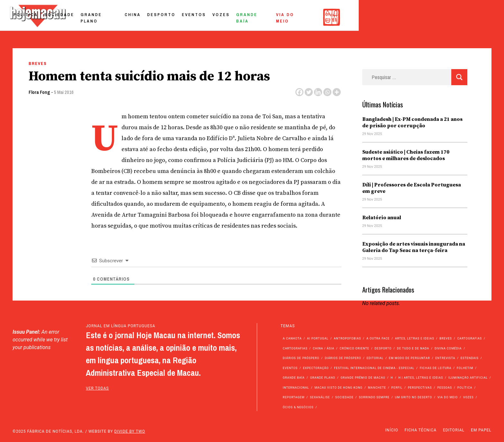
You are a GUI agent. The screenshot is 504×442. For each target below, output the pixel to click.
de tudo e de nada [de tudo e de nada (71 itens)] (413, 348)
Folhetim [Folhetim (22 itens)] (465, 368)
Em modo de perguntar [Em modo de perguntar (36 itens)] (410, 358)
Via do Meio (433, 17)
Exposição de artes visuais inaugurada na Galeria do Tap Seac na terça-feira (414, 247)
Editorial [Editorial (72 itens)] (375, 358)
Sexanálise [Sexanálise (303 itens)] (320, 397)
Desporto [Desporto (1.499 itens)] (383, 348)
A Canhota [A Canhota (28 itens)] (292, 338)
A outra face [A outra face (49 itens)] (378, 338)
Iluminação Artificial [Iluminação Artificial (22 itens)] (468, 378)
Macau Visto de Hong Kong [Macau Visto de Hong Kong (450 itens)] (338, 388)
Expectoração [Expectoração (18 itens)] (316, 368)
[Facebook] (299, 92)
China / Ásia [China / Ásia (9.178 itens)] (324, 348)
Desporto (299, 17)
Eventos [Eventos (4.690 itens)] (290, 368)
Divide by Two (130, 431)
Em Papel (481, 430)
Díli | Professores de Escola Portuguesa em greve (412, 188)
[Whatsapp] (327, 92)
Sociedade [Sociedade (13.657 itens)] (344, 397)
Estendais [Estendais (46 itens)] (470, 358)
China (271, 17)
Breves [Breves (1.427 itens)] (446, 338)
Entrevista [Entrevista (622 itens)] (445, 358)
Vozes (359, 17)
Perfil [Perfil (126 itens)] (397, 388)
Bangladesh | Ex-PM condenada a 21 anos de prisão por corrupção (412, 122)
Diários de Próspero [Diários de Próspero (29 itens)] (343, 358)
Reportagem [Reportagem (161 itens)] (294, 397)
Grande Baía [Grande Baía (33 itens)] (294, 378)
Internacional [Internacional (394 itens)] (296, 388)
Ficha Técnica (421, 430)
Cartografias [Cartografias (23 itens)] (295, 348)
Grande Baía (392, 17)
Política (161, 17)
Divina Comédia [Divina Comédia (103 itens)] (448, 348)
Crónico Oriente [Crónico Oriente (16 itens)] (355, 348)
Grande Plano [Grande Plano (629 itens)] (323, 378)
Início (392, 430)
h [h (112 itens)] (392, 378)
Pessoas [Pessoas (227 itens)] (445, 388)
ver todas (97, 388)
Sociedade (195, 17)
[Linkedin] (318, 92)
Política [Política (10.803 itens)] (465, 388)
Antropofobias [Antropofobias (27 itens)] (348, 338)
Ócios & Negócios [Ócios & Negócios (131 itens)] (298, 407)
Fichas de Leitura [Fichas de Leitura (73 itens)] (436, 368)
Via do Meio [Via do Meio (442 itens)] (448, 397)
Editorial (454, 430)
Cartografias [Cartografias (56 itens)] (470, 338)
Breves (38, 63)
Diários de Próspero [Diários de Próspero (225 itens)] (301, 358)
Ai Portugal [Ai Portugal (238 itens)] (318, 338)
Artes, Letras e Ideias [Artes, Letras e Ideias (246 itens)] (415, 338)
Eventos (332, 17)
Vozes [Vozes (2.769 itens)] (468, 397)
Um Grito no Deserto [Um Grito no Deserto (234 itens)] (414, 397)
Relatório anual (382, 218)
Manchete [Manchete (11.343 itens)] (377, 388)
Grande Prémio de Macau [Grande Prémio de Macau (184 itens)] (363, 378)
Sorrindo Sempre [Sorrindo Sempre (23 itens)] (374, 397)
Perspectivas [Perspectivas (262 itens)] (420, 388)
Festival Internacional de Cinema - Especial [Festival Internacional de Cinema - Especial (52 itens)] (374, 368)
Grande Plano (236, 17)
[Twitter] (309, 92)
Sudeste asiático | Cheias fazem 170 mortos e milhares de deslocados (406, 155)
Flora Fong (39, 92)
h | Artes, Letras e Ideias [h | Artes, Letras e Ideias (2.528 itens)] (421, 378)
